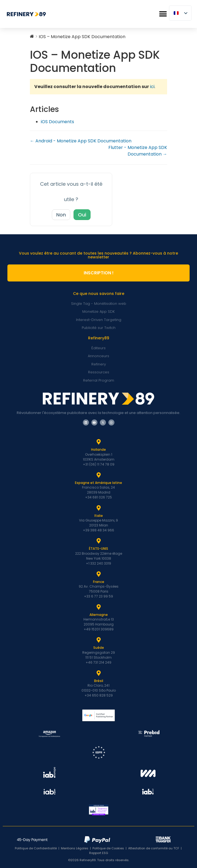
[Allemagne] (99, 607)
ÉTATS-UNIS (99, 549)
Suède (99, 648)
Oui (82, 215)
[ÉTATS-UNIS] (99, 541)
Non (61, 215)
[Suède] (99, 640)
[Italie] (99, 508)
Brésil (99, 681)
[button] (163, 14)
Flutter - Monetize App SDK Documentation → (138, 151)
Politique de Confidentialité (36, 848)
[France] (99, 574)
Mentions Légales (75, 848)
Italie (99, 516)
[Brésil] (99, 673)
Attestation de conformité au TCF (154, 848)
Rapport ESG (99, 853)
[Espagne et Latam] (99, 475)
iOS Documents (57, 122)
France (99, 582)
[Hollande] (99, 442)
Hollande (99, 449)
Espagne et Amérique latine (99, 483)
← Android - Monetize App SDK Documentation (81, 141)
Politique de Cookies (108, 848)
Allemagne (99, 615)
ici (152, 87)
